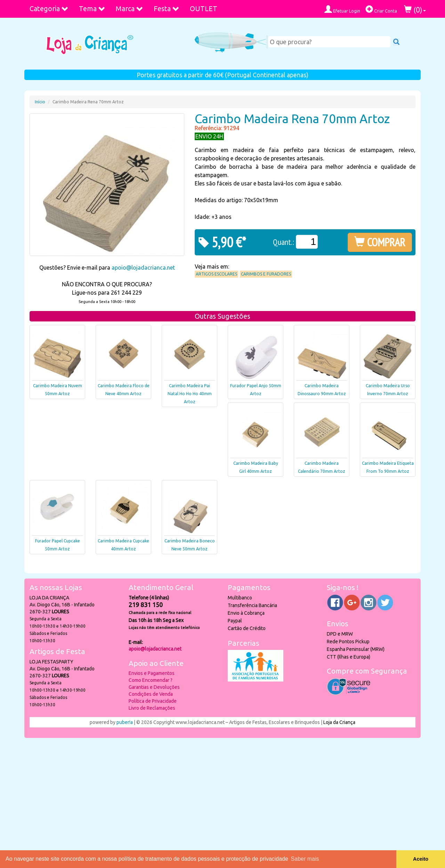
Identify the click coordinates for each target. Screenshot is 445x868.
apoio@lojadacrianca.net (143, 268)
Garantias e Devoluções (154, 687)
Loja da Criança (339, 722)
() (415, 10)
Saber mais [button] (305, 859)
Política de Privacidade (153, 701)
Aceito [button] (421, 859)
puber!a (125, 722)
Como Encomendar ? (151, 680)
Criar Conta (381, 9)
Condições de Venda (151, 694)
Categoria (49, 9)
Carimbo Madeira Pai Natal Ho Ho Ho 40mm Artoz (190, 394)
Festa (167, 9)
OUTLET (204, 9)
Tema (92, 9)
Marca (130, 9)
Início (40, 102)
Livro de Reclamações (152, 708)
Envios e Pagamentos (152, 673)
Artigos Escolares (216, 274)
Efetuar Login (342, 9)
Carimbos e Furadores (266, 274)
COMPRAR (380, 242)
